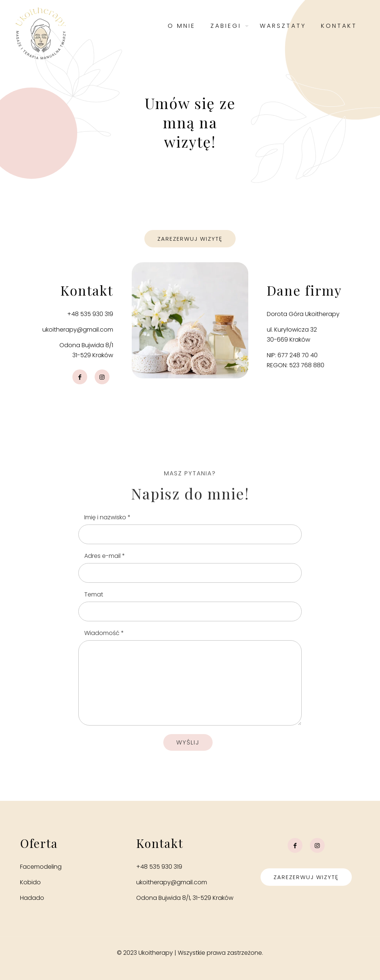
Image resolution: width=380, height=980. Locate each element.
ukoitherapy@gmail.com (78, 330)
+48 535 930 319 (90, 314)
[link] (190, 320)
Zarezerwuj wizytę (306, 877)
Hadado (32, 898)
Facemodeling (41, 867)
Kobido (30, 882)
